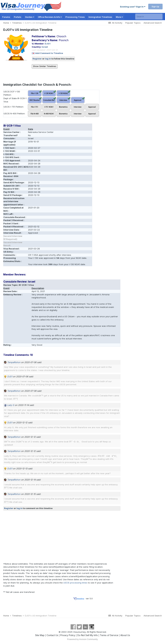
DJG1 (48, 44)
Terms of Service (109, 635)
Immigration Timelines (100, 17)
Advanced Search (153, 23)
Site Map (40, 635)
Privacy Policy (68, 635)
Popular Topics (133, 23)
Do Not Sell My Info (88, 635)
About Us (125, 635)
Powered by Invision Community (82, 639)
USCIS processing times (75, 583)
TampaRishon (14, 362)
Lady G (11, 405)
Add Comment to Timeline (49, 53)
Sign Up (155, 6)
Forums (6, 17)
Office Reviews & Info (50, 17)
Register (37, 59)
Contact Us (52, 635)
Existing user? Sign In (133, 7)
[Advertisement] (41, 536)
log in (48, 59)
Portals (18, 17)
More (119, 17)
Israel (45, 47)
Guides (30, 17)
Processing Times (75, 17)
